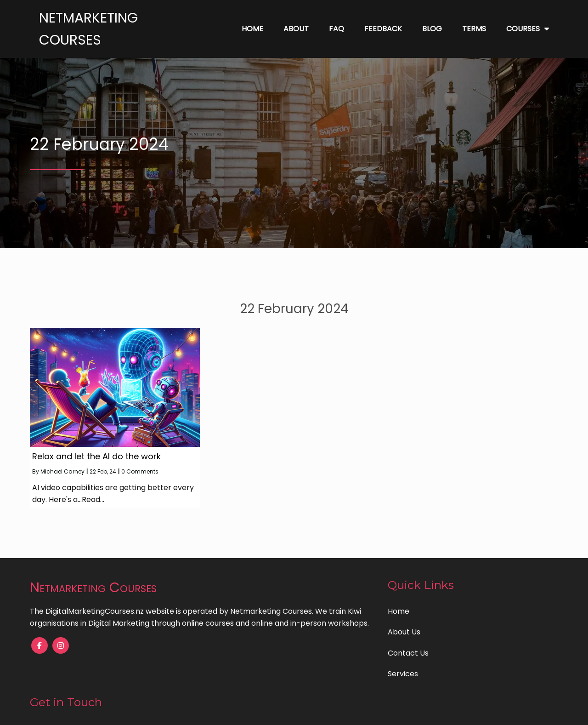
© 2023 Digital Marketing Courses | (262, 711)
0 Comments (140, 471)
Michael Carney (62, 471)
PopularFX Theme (356, 711)
